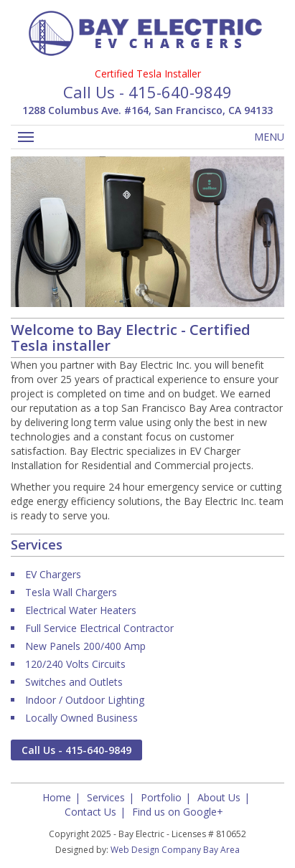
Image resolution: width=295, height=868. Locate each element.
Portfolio (161, 797)
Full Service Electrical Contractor (99, 628)
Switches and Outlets (74, 682)
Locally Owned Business (81, 718)
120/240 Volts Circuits (75, 664)
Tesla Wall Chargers (71, 592)
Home (57, 797)
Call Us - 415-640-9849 (147, 92)
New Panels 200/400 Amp (85, 646)
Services (106, 797)
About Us (219, 797)
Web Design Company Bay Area (175, 850)
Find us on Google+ (178, 812)
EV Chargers (53, 574)
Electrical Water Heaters (81, 610)
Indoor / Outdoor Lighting (85, 700)
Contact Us (90, 812)
